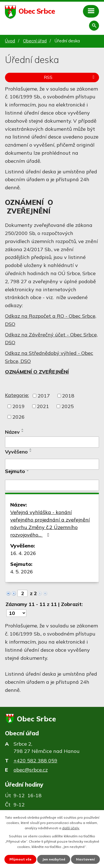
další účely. (71, 828)
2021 (43, 406)
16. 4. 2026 (23, 553)
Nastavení (85, 859)
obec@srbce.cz (31, 770)
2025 (68, 406)
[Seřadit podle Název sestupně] (23, 431)
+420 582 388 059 (35, 761)
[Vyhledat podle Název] (52, 442)
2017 (44, 396)
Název (12, 432)
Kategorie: (17, 395)
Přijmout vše (20, 859)
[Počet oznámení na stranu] (16, 613)
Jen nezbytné (54, 859)
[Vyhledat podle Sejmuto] (52, 485)
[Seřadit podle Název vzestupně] (23, 429)
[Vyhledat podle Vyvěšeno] (52, 464)
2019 (19, 406)
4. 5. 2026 (22, 572)
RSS (70, 77)
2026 (19, 417)
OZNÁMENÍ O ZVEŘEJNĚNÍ (37, 372)
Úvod (10, 41)
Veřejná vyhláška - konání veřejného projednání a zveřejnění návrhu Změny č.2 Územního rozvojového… (50, 523)
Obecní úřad (35, 41)
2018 (68, 396)
